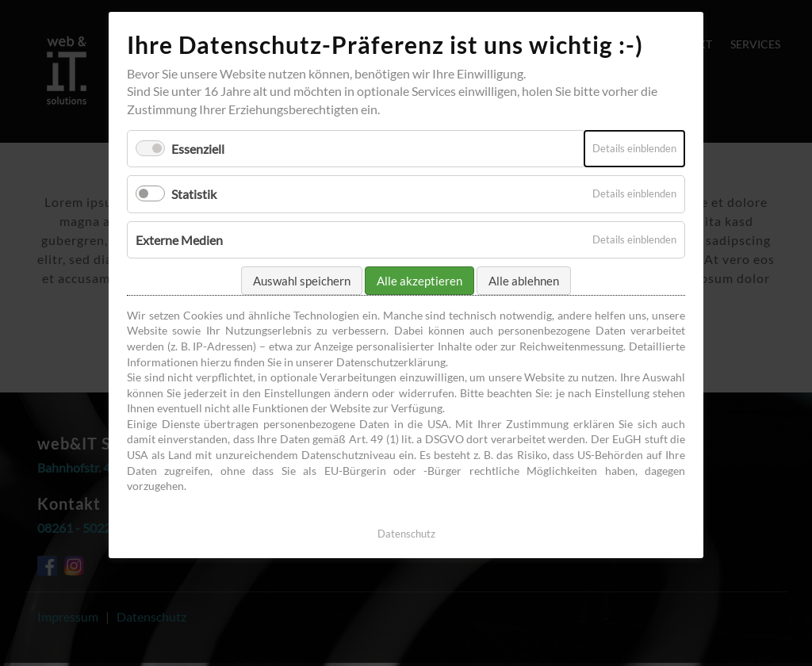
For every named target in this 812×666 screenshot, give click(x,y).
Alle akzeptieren (419, 281)
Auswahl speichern (302, 281)
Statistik (194, 194)
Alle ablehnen (524, 281)
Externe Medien (179, 240)
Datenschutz (406, 534)
